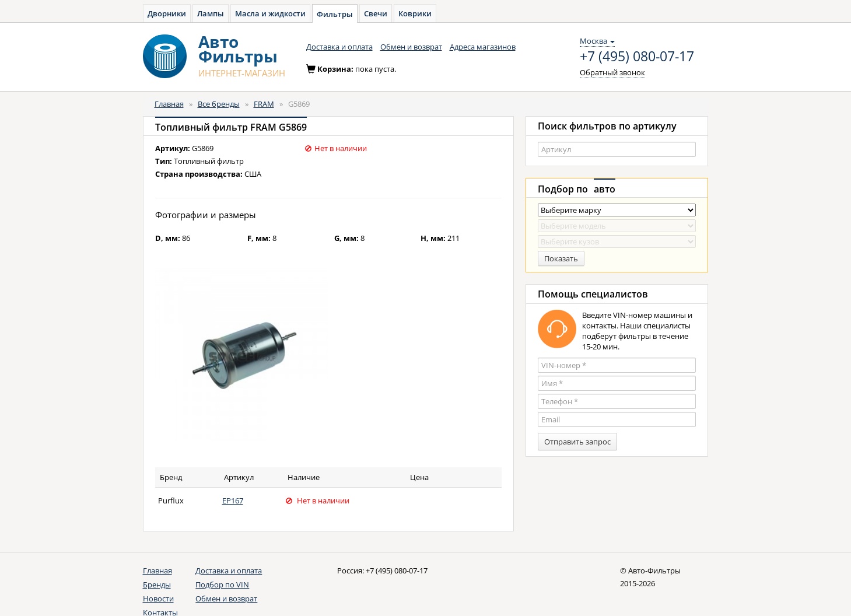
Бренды (157, 584)
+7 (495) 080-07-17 (637, 57)
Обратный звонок (612, 72)
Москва (597, 41)
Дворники (167, 13)
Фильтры (335, 14)
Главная (169, 104)
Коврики (415, 13)
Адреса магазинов (483, 47)
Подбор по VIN (222, 584)
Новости (158, 598)
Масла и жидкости (270, 13)
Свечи (376, 13)
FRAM (264, 104)
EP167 (233, 501)
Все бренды (219, 104)
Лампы (211, 13)
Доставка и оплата (339, 47)
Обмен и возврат (411, 47)
